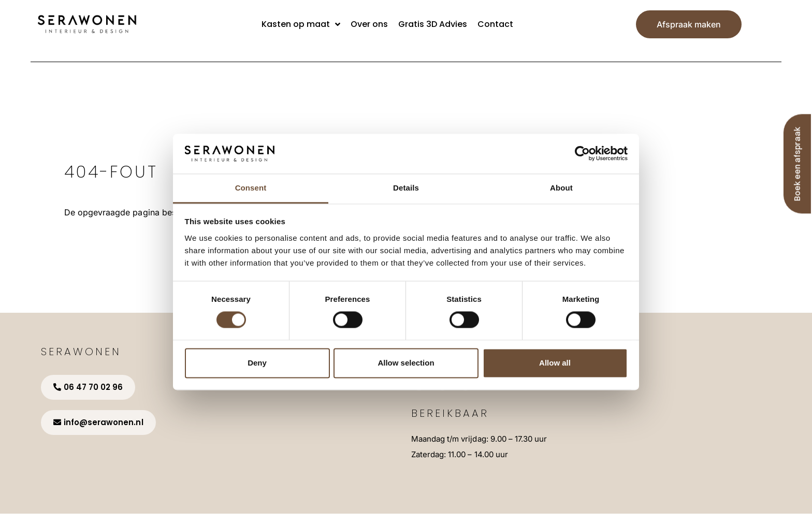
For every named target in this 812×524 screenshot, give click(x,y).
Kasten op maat (301, 24)
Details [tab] (406, 188)
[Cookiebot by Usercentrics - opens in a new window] (582, 154)
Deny (257, 363)
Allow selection (406, 363)
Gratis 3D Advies (433, 24)
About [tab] (561, 188)
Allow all (555, 363)
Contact (495, 24)
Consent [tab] (251, 188)
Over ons (369, 24)
